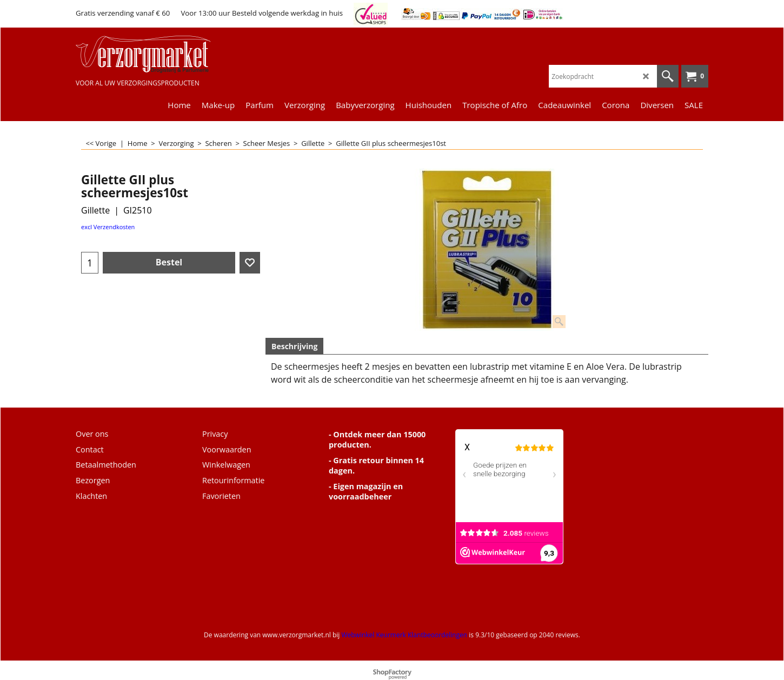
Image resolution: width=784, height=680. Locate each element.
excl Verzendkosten (108, 227)
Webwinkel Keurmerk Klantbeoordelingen (404, 635)
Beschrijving (294, 346)
